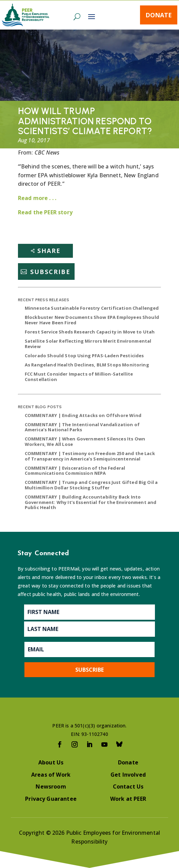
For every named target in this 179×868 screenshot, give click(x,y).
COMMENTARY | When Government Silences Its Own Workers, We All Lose (85, 441)
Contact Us (128, 786)
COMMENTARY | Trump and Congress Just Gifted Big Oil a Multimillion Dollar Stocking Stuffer (91, 485)
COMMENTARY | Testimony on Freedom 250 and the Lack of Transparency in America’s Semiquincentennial (90, 456)
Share (49, 251)
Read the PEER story (45, 212)
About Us (51, 762)
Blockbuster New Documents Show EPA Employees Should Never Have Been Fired (92, 320)
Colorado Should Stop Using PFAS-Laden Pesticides (84, 356)
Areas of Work (51, 775)
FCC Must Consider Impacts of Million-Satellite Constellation (79, 377)
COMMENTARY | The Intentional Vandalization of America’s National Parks (82, 427)
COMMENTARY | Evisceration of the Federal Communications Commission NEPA (75, 471)
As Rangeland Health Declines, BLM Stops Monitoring (87, 365)
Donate (159, 15)
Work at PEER (128, 799)
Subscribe (50, 272)
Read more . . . (37, 198)
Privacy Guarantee (51, 799)
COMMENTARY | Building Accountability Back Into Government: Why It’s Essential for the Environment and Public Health (91, 502)
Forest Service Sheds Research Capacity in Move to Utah (90, 332)
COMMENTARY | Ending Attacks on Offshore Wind (83, 415)
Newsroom (51, 786)
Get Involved (128, 775)
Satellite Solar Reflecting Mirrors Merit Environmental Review (88, 344)
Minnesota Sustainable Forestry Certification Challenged (92, 308)
